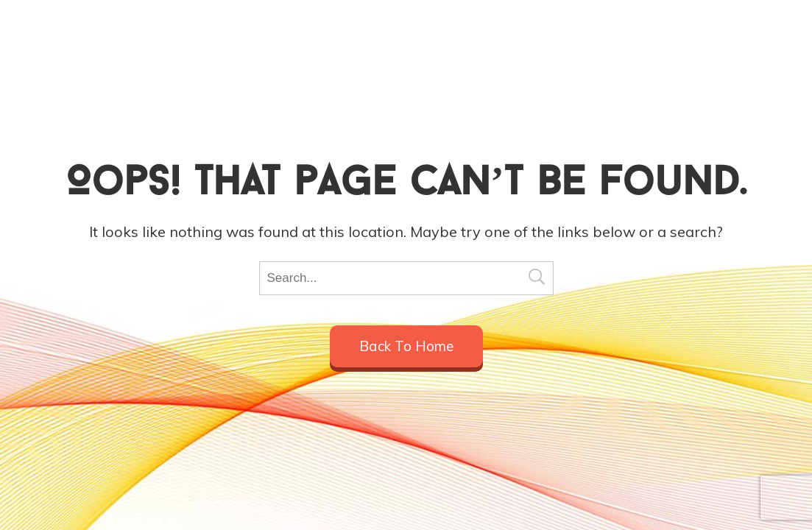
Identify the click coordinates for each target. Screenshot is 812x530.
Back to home (406, 346)
